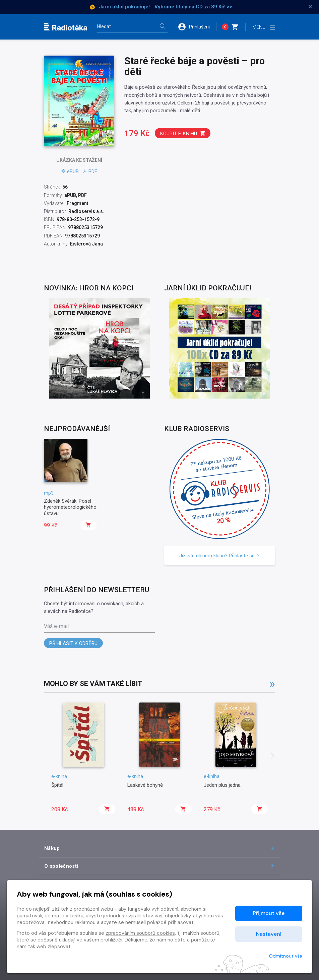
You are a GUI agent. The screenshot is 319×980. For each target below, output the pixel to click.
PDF (90, 171)
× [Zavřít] (310, 7)
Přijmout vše (269, 913)
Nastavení (269, 934)
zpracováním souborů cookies (140, 933)
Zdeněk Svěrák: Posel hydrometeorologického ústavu (70, 507)
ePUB (70, 171)
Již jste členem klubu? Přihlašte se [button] (219, 556)
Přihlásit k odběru (73, 643)
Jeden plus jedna (222, 785)
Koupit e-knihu (183, 133)
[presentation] (272, 757)
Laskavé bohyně (145, 785)
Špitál (57, 785)
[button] (197, 27)
